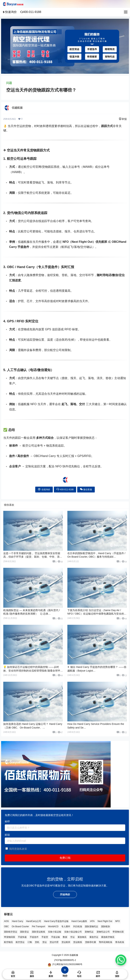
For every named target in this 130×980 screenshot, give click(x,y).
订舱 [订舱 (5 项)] (30, 942)
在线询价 (44, 489)
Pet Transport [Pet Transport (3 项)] (39, 926)
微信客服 (86, 489)
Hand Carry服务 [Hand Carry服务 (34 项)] (79, 921)
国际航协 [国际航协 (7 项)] (106, 926)
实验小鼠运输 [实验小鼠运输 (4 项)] (55, 932)
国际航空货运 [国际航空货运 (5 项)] (11, 932)
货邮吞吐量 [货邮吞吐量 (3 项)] (91, 942)
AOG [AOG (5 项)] (6, 921)
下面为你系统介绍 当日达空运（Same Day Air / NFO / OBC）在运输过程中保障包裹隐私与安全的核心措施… (97, 614)
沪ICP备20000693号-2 (65, 960)
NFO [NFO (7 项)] (117, 921)
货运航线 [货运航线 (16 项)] (78, 942)
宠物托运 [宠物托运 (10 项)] (89, 932)
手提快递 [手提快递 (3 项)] (22, 937)
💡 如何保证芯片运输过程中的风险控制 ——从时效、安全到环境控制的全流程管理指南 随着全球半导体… (33, 671)
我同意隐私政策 (18, 849)
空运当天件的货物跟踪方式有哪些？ (41, 90)
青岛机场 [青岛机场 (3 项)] (120, 942)
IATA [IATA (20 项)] (92, 921)
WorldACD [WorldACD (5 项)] (53, 926)
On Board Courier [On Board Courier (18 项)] (20, 926)
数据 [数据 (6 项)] (65, 937)
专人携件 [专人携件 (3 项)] (66, 926)
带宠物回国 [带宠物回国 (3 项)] (9, 937)
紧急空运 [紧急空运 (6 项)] (94, 937)
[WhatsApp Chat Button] (121, 960)
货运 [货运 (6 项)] (45, 942)
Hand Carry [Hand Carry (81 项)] (17, 921)
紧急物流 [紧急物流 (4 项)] (82, 937)
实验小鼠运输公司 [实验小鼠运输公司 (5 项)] (73, 932)
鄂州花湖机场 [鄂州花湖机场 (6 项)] (106, 942)
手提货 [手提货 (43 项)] (45, 937)
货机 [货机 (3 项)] (37, 942)
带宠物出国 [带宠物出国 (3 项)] (118, 932)
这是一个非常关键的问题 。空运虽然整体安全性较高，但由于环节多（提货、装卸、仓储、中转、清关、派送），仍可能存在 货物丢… (32, 557)
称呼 (7, 821)
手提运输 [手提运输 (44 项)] (56, 937)
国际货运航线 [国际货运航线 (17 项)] (39, 932)
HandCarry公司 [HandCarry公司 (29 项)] (34, 921)
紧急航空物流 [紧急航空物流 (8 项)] (108, 937)
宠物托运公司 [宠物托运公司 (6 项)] (103, 932)
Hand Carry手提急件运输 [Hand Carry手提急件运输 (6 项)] (56, 921)
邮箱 (7, 835)
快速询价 (9, 12)
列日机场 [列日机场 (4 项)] (78, 926)
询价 (65, 974)
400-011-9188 (31, 12)
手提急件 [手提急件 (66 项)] (34, 937)
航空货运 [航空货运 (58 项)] (20, 942)
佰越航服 (73, 955)
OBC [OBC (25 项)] (6, 926)
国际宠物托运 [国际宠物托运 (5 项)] (91, 926)
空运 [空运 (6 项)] (72, 937)
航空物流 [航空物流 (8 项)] (8, 942)
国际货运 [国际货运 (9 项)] (24, 932)
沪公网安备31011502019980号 (65, 965)
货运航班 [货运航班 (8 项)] (66, 942)
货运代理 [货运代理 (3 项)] (54, 942)
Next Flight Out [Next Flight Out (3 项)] (105, 921)
